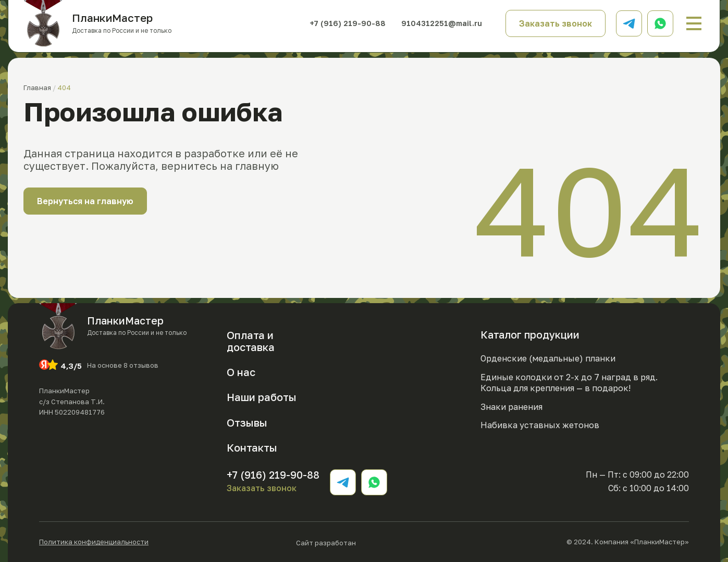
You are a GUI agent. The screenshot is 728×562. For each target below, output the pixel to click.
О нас (241, 372)
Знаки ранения (511, 407)
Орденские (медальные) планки (548, 358)
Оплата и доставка (251, 341)
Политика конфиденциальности (94, 542)
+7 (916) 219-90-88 (345, 23)
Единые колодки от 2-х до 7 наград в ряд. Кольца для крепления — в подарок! (569, 383)
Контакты (252, 447)
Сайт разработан (357, 542)
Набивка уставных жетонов (540, 425)
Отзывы (247, 422)
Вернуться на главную (85, 201)
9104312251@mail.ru (440, 23)
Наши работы (262, 397)
